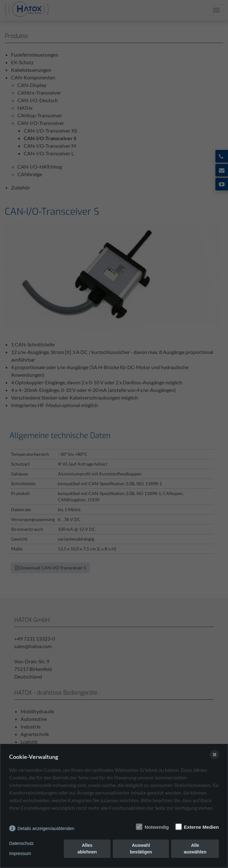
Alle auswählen (195, 849)
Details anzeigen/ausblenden (46, 828)
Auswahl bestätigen (141, 849)
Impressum (20, 853)
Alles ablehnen (87, 849)
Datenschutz (21, 843)
